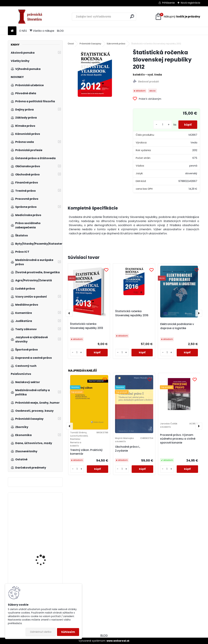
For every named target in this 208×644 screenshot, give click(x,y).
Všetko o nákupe (42, 31)
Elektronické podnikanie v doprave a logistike (177, 326)
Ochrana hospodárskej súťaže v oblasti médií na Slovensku (44, 516)
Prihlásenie (168, 3)
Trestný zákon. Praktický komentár (86, 452)
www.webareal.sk (118, 641)
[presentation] (69, 313)
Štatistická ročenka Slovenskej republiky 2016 (132, 313)
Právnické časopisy (90, 44)
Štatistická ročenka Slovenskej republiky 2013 (87, 326)
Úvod (71, 44)
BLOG (60, 31)
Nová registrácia (190, 3)
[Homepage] (12, 31)
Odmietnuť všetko (41, 632)
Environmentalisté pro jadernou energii (43, 550)
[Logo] (31, 17)
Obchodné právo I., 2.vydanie (128, 449)
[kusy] (160, 125)
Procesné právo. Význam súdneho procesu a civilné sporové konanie (178, 439)
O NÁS (23, 31)
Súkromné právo (116, 44)
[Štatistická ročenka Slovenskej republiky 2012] (95, 73)
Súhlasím (68, 632)
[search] (132, 16)
